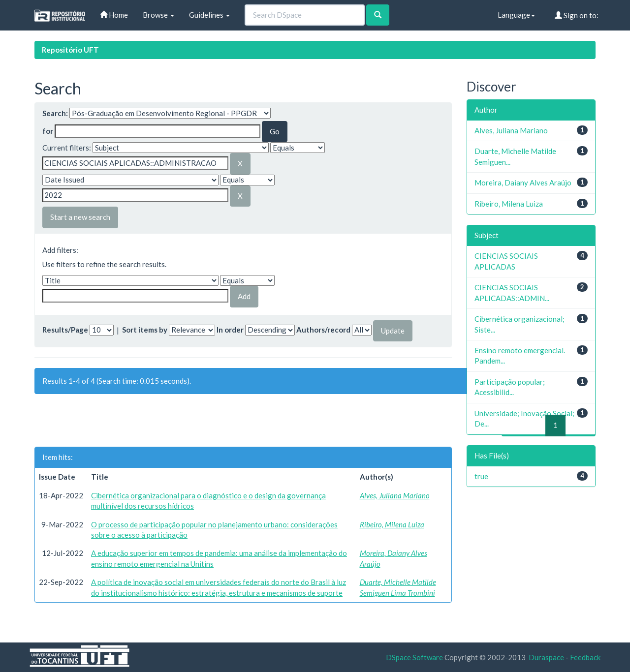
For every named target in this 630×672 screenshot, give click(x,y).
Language (516, 15)
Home (114, 15)
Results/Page (65, 330)
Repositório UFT (70, 50)
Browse (158, 15)
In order (230, 330)
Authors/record (323, 330)
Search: (55, 113)
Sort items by (145, 330)
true (481, 476)
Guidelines (209, 15)
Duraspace (546, 657)
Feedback (585, 657)
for (48, 131)
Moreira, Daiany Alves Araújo (523, 183)
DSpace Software (414, 657)
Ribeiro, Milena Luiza (392, 524)
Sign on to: (577, 15)
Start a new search (80, 217)
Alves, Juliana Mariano (395, 495)
